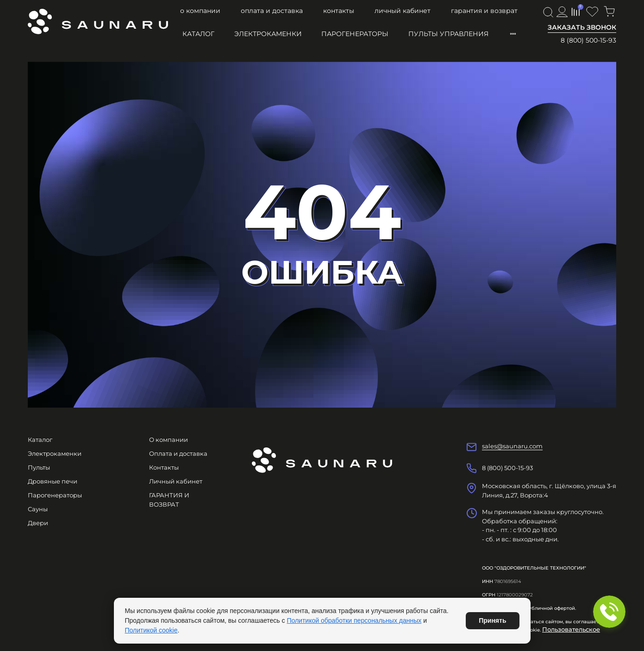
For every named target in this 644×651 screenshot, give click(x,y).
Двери (38, 523)
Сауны (38, 509)
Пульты (39, 467)
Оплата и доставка (272, 11)
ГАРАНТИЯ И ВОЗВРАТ (484, 11)
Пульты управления (448, 34)
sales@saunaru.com (512, 446)
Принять (492, 620)
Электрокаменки (268, 34)
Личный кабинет (403, 11)
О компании (200, 11)
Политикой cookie (151, 630)
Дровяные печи (53, 481)
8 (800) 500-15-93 (588, 40)
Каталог (198, 34)
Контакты (339, 11)
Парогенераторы (355, 34)
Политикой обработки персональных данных (354, 620)
